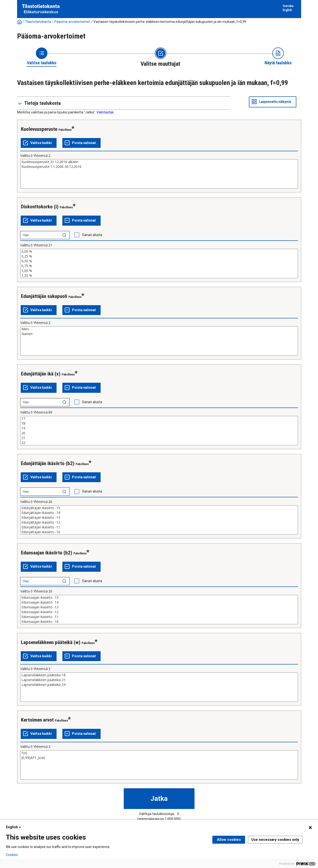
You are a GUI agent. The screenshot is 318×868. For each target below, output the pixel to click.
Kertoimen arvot (37, 720)
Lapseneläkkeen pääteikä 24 (159, 685)
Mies (159, 329)
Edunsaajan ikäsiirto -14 (159, 602)
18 (159, 423)
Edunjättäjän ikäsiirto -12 (159, 522)
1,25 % (159, 276)
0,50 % (159, 261)
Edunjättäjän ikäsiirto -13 (159, 518)
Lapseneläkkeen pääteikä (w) (51, 642)
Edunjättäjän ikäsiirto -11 (159, 527)
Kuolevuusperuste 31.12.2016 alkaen (159, 162)
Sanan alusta (92, 235)
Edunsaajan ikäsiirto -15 (159, 598)
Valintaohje (105, 112)
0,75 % (159, 266)
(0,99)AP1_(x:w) (159, 758)
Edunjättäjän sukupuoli (44, 296)
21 (159, 438)
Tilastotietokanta (38, 22)
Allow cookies (229, 840)
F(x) (159, 753)
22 (159, 443)
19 (159, 428)
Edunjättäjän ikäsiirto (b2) (48, 463)
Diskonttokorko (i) (40, 207)
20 (159, 433)
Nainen (159, 334)
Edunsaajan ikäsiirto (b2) (47, 553)
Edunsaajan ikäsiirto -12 (159, 612)
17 (159, 419)
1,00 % (159, 271)
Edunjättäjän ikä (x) (41, 374)
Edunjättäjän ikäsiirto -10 (159, 532)
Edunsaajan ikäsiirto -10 (159, 622)
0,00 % (159, 251)
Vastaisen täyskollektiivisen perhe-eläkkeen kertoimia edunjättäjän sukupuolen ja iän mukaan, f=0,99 (170, 22)
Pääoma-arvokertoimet (72, 22)
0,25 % (159, 256)
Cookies (12, 855)
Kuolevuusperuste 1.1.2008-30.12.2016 (159, 167)
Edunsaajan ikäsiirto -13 (159, 607)
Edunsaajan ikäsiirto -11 (159, 617)
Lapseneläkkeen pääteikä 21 (159, 680)
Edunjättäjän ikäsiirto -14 (159, 513)
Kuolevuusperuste (39, 129)
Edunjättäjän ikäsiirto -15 (159, 508)
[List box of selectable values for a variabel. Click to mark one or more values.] (159, 174)
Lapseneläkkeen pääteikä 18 (159, 675)
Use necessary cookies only (275, 840)
